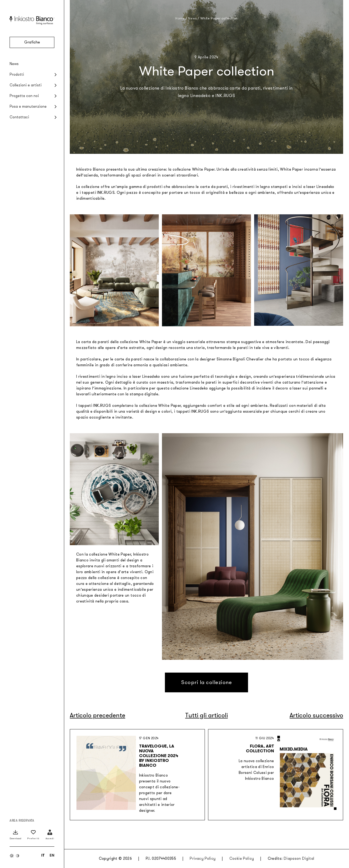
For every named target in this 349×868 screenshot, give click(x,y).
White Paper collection (219, 18)
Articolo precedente (98, 715)
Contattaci (19, 117)
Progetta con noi (24, 96)
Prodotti (17, 75)
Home (180, 18)
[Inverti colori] (15, 856)
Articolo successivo (316, 715)
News (14, 64)
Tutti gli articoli (206, 715)
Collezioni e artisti (26, 85)
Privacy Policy (203, 859)
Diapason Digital (299, 859)
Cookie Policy (242, 859)
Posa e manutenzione (28, 107)
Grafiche (32, 42)
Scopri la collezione (206, 682)
